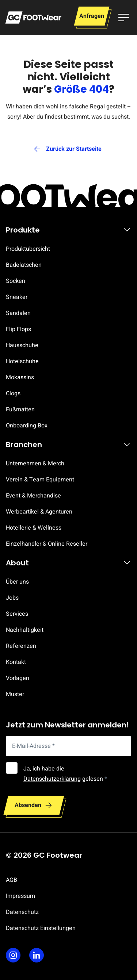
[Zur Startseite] (33, 18)
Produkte (23, 230)
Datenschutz (22, 912)
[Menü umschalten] (124, 18)
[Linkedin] (37, 955)
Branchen (24, 445)
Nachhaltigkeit (25, 630)
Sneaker (17, 297)
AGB (12, 880)
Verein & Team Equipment (40, 480)
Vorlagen (18, 678)
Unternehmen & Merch (35, 464)
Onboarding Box (27, 426)
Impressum (20, 896)
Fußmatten (20, 410)
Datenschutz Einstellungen (41, 928)
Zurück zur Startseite (74, 149)
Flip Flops (18, 329)
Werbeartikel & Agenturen (39, 512)
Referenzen (21, 646)
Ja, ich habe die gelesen (65, 774)
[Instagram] (13, 955)
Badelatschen (24, 265)
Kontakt (16, 662)
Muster (15, 694)
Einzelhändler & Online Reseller (47, 544)
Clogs (13, 393)
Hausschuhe (22, 345)
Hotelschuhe (22, 361)
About (17, 563)
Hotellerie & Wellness (34, 528)
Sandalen (18, 313)
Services (17, 614)
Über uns (17, 582)
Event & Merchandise (33, 496)
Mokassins (20, 377)
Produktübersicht (28, 249)
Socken (16, 281)
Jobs (12, 598)
